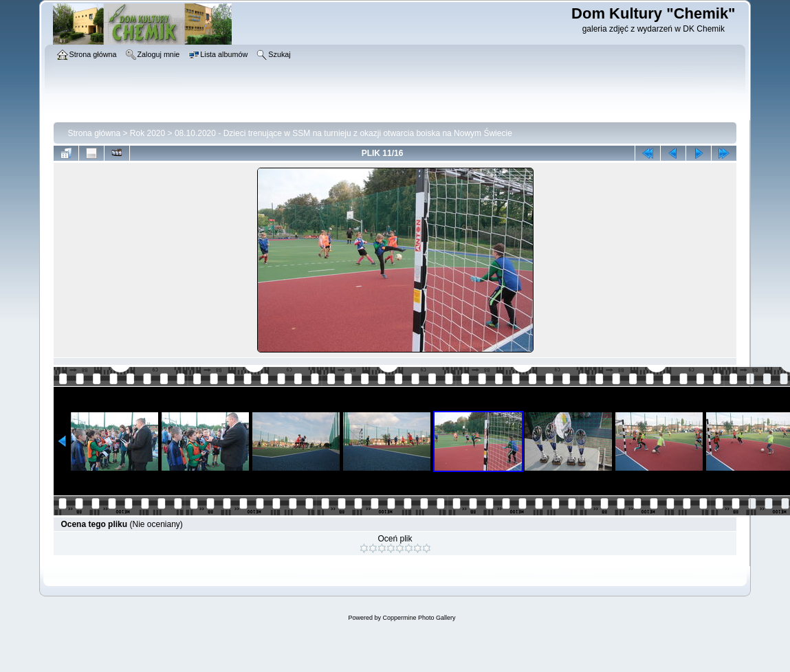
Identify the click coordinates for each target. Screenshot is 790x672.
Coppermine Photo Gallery (419, 618)
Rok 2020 (147, 133)
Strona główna (94, 133)
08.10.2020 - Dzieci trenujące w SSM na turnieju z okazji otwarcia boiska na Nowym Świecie (343, 133)
